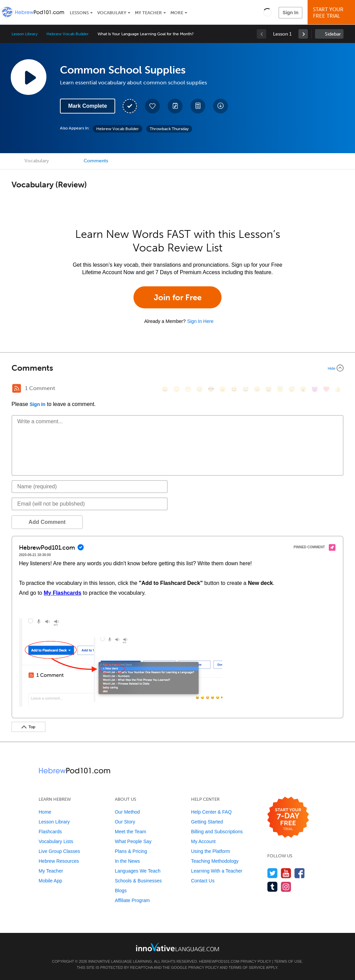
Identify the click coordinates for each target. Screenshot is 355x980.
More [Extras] (177, 13)
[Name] (90, 487)
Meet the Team (130, 832)
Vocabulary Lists (56, 841)
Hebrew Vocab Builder (68, 34)
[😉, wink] (257, 389)
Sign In (290, 13)
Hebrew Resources (59, 861)
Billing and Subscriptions (217, 832)
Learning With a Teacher (217, 871)
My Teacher (148, 13)
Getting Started (207, 822)
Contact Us (203, 881)
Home (45, 812)
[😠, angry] (223, 389)
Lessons (79, 13)
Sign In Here (200, 321)
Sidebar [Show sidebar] (333, 34)
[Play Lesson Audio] (28, 77)
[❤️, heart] (326, 389)
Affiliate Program (132, 900)
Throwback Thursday (169, 129)
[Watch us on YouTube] (286, 873)
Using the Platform (211, 851)
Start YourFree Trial (332, 13)
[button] (267, 12)
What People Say (133, 841)
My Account (203, 841)
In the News (127, 861)
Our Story (125, 822)
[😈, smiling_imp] (315, 389)
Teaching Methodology (215, 861)
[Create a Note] (175, 106)
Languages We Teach (138, 871)
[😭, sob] (269, 389)
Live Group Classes (59, 851)
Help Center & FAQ (211, 812)
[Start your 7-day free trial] (288, 818)
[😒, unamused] (200, 389)
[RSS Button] (17, 388)
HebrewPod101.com (219, 961)
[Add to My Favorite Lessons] (152, 106)
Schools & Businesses (138, 881)
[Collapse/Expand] (177, 368)
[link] (303, 34)
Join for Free (178, 297)
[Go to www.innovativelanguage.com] (177, 947)
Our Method (127, 812)
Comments (96, 161)
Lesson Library (25, 34)
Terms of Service (247, 967)
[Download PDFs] (198, 106)
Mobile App (50, 881)
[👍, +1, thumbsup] (338, 389)
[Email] (90, 504)
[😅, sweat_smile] (246, 389)
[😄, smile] (165, 389)
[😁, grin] (188, 389)
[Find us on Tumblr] (273, 887)
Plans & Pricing (131, 851)
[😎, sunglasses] (211, 389)
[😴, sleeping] (292, 389)
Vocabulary (112, 13)
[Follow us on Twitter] (273, 873)
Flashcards (50, 832)
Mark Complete (88, 106)
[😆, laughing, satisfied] (234, 389)
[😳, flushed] (176, 389)
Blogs (121, 891)
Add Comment (47, 522)
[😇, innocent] (280, 389)
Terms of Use (288, 961)
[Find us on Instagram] (286, 887)
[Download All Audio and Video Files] (221, 106)
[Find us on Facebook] (300, 873)
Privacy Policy (256, 961)
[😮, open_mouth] (303, 389)
